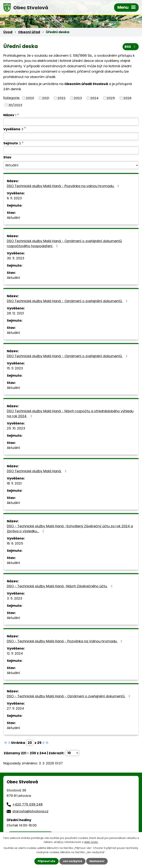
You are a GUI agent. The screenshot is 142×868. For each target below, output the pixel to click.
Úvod (8, 32)
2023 (78, 98)
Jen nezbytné (72, 861)
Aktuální (13, 218)
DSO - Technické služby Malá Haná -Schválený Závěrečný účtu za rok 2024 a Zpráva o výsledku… (70, 529)
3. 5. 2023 (15, 598)
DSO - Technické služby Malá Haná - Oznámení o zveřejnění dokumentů (69, 696)
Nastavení (97, 861)
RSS (131, 47)
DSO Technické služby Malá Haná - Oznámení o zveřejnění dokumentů (68, 301)
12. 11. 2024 (15, 653)
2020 (30, 98)
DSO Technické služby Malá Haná (37, 471)
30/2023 (15, 105)
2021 (46, 98)
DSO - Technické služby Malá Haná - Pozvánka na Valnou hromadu (65, 641)
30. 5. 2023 (16, 258)
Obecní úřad (29, 32)
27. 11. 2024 (15, 708)
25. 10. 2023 (16, 428)
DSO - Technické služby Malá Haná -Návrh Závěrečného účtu (60, 586)
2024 (94, 98)
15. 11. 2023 (15, 368)
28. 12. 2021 (15, 313)
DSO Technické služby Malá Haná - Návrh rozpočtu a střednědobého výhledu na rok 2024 (70, 414)
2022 (62, 98)
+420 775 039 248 (27, 804)
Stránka (18, 743)
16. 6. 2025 (15, 543)
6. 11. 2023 (14, 198)
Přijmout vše (47, 861)
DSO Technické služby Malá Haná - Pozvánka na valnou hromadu (64, 186)
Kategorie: (12, 98)
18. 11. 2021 (14, 483)
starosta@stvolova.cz (30, 811)
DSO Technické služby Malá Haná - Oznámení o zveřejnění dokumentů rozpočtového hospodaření (64, 243)
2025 (111, 98)
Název (10, 115)
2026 (127, 98)
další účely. (91, 842)
